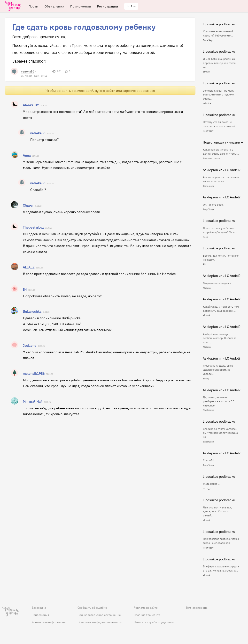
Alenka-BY (31, 105)
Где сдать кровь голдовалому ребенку (84, 26)
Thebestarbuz (33, 227)
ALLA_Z (29, 267)
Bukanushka (32, 311)
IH (25, 289)
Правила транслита (147, 615)
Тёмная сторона (197, 608)
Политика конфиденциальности (100, 622)
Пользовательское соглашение (99, 615)
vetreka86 (28, 71)
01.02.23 (47, 402)
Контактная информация (48, 622)
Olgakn (28, 205)
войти (111, 90)
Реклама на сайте (146, 608)
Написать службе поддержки (154, 622)
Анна (27, 155)
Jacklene (30, 345)
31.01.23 (44, 106)
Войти (131, 6)
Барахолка (39, 608)
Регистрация (108, 6)
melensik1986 (34, 373)
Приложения (40, 615)
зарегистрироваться (139, 90)
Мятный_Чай (33, 401)
